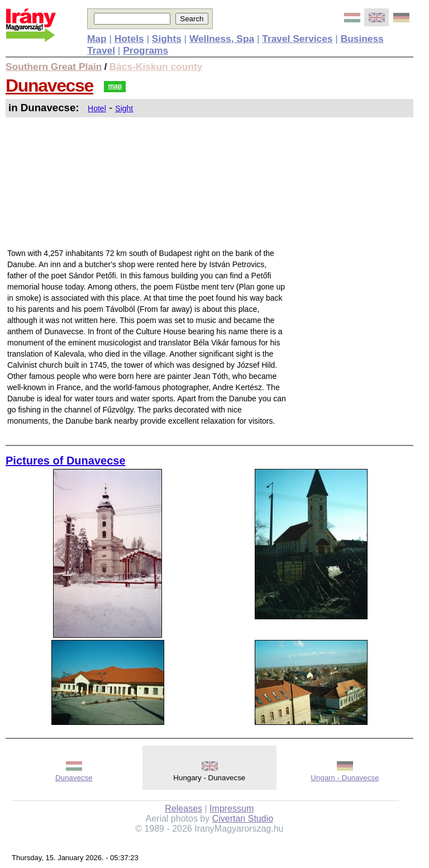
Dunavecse (49, 86)
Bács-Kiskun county (156, 67)
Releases (183, 808)
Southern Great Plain (54, 67)
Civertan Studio (243, 819)
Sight (124, 108)
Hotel (97, 108)
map (115, 86)
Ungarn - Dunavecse (345, 778)
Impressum (232, 808)
